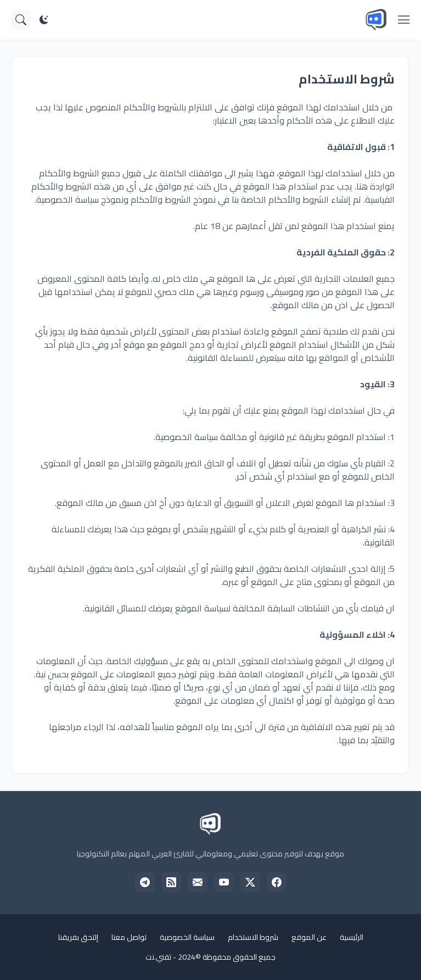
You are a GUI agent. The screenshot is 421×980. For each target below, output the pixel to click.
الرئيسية (352, 937)
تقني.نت (158, 957)
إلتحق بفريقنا (78, 937)
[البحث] (21, 20)
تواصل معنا (129, 937)
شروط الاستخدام (253, 937)
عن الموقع (309, 937)
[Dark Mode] (44, 20)
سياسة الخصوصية (187, 937)
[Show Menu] (404, 20)
